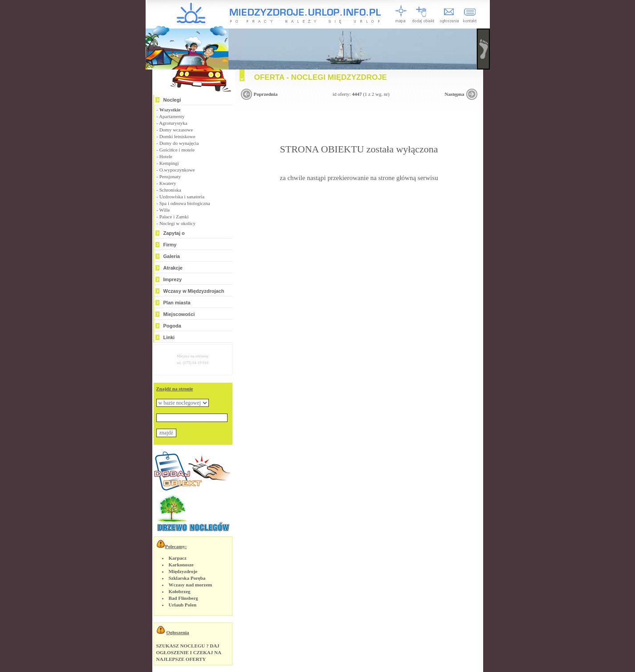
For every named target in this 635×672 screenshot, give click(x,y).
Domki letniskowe (177, 136)
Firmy (170, 245)
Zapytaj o (174, 233)
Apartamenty (172, 116)
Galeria (172, 256)
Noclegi (172, 100)
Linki (169, 337)
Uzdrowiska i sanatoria (182, 197)
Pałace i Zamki (174, 217)
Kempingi (169, 163)
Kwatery (168, 183)
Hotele (166, 156)
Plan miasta (177, 303)
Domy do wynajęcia (179, 143)
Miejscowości (179, 314)
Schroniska (170, 190)
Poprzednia (266, 94)
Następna (454, 94)
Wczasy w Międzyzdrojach (194, 291)
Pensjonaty (170, 176)
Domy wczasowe (176, 130)
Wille (164, 210)
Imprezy (173, 279)
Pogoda (172, 326)
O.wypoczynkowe (177, 170)
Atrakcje (173, 268)
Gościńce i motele (177, 150)
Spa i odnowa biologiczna (185, 203)
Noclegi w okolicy (177, 223)
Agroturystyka (173, 123)
